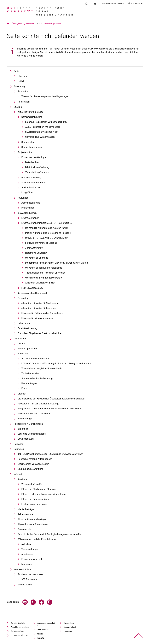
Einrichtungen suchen (20, 627)
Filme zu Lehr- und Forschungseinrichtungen (44, 494)
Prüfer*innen (28, 208)
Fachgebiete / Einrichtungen (28, 424)
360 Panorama (29, 579)
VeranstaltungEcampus (37, 172)
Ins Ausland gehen (27, 213)
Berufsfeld (19, 449)
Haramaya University (36, 253)
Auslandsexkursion (31, 188)
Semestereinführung (32, 117)
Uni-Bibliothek (43, 630)
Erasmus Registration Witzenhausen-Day (46, 122)
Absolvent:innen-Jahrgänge (32, 519)
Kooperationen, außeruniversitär (34, 414)
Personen (19, 444)
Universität (11, 24)
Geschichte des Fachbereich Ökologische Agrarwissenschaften (50, 534)
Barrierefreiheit (70, 627)
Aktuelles (26, 544)
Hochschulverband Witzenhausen (35, 459)
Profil (16, 71)
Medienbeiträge (26, 509)
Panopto (41, 638)
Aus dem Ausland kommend (32, 293)
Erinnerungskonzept (32, 559)
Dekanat (22, 344)
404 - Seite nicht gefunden (62, 24)
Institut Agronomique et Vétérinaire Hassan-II (48, 233)
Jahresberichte (25, 514)
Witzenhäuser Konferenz (34, 183)
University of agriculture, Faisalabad (44, 268)
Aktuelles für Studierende (30, 112)
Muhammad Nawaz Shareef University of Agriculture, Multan (57, 263)
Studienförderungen (32, 147)
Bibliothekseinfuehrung (37, 167)
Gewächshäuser (26, 439)
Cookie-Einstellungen (19, 635)
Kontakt (25, 388)
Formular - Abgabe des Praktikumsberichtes (40, 333)
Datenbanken (32, 162)
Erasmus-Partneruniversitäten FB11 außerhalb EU (47, 223)
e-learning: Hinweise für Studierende (40, 303)
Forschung (19, 86)
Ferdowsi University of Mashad (41, 243)
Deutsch (136, 3)
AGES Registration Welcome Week (43, 127)
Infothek (18, 474)
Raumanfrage (25, 419)
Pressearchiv (24, 529)
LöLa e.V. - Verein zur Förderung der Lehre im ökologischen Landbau (56, 364)
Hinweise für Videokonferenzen (37, 318)
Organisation (20, 339)
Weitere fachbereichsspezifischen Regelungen (45, 96)
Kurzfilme (22, 479)
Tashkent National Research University (45, 273)
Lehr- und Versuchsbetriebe (32, 434)
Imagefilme (27, 192)
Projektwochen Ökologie (34, 157)
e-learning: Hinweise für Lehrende (39, 308)
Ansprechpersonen (27, 349)
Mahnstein (27, 564)
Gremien (22, 394)
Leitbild (21, 81)
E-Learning (23, 298)
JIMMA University (34, 248)
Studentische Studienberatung (37, 378)
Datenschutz (69, 623)
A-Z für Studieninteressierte (35, 359)
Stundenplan (28, 142)
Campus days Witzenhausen (40, 137)
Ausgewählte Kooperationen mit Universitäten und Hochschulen (50, 409)
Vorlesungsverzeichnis (46, 624)
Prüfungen (23, 198)
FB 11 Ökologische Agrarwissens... (33, 24)
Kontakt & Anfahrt (23, 569)
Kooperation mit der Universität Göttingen (39, 404)
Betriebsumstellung (31, 178)
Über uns (22, 76)
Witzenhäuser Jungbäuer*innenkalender (42, 368)
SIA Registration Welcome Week (42, 132)
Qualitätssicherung (27, 328)
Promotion (23, 91)
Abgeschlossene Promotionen (33, 524)
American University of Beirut (40, 283)
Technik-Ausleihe (30, 373)
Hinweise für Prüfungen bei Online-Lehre (42, 313)
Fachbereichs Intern (113, 4)
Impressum (68, 631)
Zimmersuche (25, 585)
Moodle (40, 634)
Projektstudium (25, 152)
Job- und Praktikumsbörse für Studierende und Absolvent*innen (50, 454)
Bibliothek (23, 429)
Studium (18, 107)
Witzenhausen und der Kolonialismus (37, 539)
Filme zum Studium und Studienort (39, 489)
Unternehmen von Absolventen (33, 464)
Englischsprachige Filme (34, 504)
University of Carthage (37, 258)
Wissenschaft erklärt (32, 484)
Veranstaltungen (30, 549)
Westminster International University (44, 278)
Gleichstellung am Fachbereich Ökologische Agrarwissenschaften (51, 399)
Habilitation (24, 102)
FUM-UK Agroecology (32, 288)
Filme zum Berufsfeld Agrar (36, 499)
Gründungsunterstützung (30, 469)
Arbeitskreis (27, 554)
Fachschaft (23, 354)
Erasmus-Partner (30, 218)
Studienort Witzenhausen (31, 574)
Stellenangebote (17, 631)
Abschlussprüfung (31, 203)
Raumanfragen (29, 383)
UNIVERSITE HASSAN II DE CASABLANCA (47, 238)
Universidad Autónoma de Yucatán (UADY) (47, 228)
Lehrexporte (24, 323)
